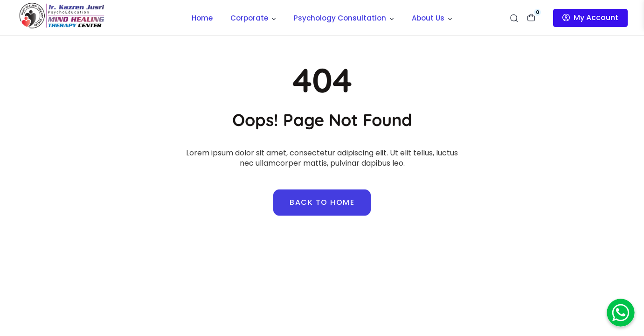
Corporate (253, 18)
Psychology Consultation (344, 18)
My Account (590, 17)
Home (202, 18)
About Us (432, 18)
